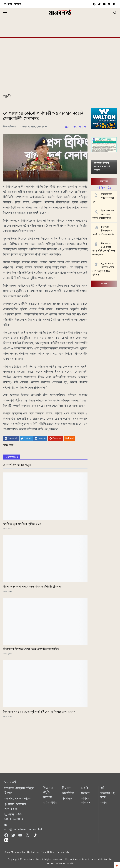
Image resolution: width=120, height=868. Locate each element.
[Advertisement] (60, 27)
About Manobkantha (15, 852)
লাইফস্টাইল (50, 803)
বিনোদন (67, 788)
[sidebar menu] (5, 13)
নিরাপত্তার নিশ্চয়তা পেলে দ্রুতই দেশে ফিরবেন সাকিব (31, 649)
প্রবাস (104, 803)
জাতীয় (8, 96)
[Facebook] (7, 835)
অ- (81, 127)
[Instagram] (28, 835)
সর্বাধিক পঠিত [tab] (104, 188)
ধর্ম (102, 788)
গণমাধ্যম (67, 798)
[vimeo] (109, 4)
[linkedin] (6, 840)
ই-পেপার (8, 4)
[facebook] (94, 4)
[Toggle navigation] (115, 13)
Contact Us (33, 852)
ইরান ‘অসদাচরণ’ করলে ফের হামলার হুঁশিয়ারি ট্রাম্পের (32, 587)
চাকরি (85, 788)
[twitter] (99, 4)
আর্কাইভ (18, 4)
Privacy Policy (64, 852)
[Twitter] (14, 835)
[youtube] (104, 4)
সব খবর (104, 284)
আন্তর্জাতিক (68, 793)
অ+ (75, 127)
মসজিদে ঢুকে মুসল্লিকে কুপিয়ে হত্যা (22, 524)
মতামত (85, 793)
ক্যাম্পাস (47, 797)
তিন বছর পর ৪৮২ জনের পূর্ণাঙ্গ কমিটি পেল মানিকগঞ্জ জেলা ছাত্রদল (39, 712)
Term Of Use (48, 852)
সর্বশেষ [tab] (104, 181)
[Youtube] (21, 835)
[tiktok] (35, 835)
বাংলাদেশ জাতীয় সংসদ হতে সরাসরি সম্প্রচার (102, 167)
